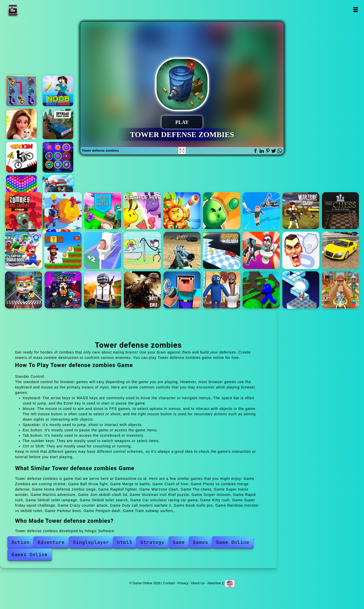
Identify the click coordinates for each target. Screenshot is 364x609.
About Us (198, 583)
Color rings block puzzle (58, 157)
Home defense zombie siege (222, 211)
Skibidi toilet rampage (261, 250)
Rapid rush (222, 250)
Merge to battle (103, 211)
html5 (125, 542)
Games (201, 542)
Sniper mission (182, 250)
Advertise (214, 583)
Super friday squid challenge (63, 290)
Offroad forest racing (58, 124)
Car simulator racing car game (341, 250)
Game (179, 542)
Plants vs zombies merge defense (182, 211)
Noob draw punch (58, 91)
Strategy (152, 542)
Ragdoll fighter (261, 211)
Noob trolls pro (182, 290)
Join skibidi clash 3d (103, 250)
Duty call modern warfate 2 (142, 290)
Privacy (183, 583)
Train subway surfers (341, 290)
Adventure (51, 542)
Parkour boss (261, 290)
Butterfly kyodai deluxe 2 (21, 91)
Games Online (30, 555)
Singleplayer (91, 542)
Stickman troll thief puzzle (142, 250)
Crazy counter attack (103, 290)
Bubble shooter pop (21, 190)
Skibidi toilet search (301, 250)
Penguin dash (301, 290)
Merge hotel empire (21, 124)
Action (21, 542)
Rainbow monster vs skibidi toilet (222, 290)
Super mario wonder (23, 250)
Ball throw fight (63, 211)
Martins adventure (63, 250)
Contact (169, 583)
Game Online (29, 10)
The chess (341, 211)
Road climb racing (58, 190)
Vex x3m (21, 157)
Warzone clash (301, 211)
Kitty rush (23, 290)
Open (355, 10)
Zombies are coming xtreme (23, 211)
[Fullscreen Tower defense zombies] (182, 151)
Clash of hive (142, 211)
